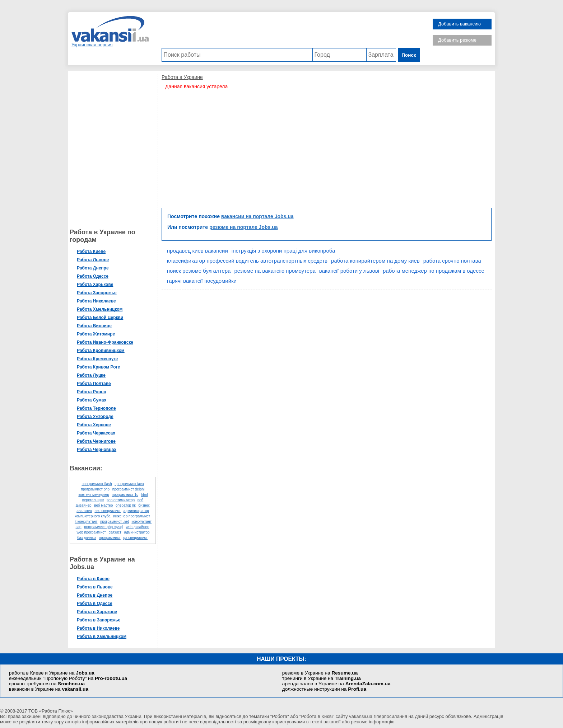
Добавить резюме (457, 40)
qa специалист (135, 538)
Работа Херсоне (94, 425)
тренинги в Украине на (322, 678)
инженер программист (132, 516)
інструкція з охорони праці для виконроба (283, 251)
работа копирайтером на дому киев (375, 261)
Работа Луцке (91, 375)
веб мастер (103, 505)
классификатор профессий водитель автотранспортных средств (247, 261)
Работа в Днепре (95, 595)
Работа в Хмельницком (102, 637)
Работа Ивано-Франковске (105, 342)
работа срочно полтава (452, 261)
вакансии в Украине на (49, 689)
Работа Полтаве (94, 384)
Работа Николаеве (96, 301)
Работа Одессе (93, 276)
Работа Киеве (91, 252)
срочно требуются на (47, 684)
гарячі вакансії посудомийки (202, 281)
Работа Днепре (93, 268)
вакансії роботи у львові (349, 271)
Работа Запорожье (97, 293)
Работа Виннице (94, 326)
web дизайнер (138, 527)
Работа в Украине (182, 77)
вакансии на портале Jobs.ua (257, 216)
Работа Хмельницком (100, 309)
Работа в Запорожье (99, 620)
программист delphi (129, 489)
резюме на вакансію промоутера (275, 271)
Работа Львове (93, 260)
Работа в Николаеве (98, 628)
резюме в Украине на (320, 673)
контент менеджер (94, 495)
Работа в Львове (95, 587)
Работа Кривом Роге (98, 367)
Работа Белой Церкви (100, 318)
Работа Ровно (92, 392)
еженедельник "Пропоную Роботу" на (68, 678)
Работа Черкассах (96, 433)
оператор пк (126, 505)
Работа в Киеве (93, 579)
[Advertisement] (291, 32)
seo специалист (108, 511)
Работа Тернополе (96, 408)
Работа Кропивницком (101, 351)
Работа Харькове (95, 285)
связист (115, 532)
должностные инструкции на (324, 689)
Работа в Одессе (95, 603)
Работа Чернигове (96, 441)
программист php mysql (104, 527)
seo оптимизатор (121, 500)
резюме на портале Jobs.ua (244, 227)
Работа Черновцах (97, 450)
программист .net (115, 522)
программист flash (97, 484)
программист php (95, 489)
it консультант (86, 522)
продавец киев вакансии (197, 251)
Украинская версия (92, 45)
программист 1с (125, 495)
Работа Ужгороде (95, 417)
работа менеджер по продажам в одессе (434, 271)
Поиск (409, 55)
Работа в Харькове (97, 612)
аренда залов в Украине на (336, 684)
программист (110, 538)
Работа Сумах (92, 400)
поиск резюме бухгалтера (199, 271)
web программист (91, 532)
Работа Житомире (96, 334)
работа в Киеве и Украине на (52, 673)
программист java (129, 484)
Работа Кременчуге (97, 359)
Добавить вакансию (459, 24)
